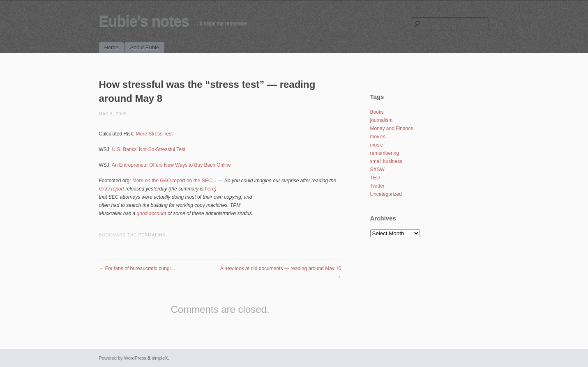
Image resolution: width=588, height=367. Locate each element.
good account (152, 213)
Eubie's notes (144, 21)
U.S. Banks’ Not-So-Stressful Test (149, 149)
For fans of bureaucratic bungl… (137, 268)
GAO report (112, 189)
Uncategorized (386, 194)
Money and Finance (392, 128)
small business (386, 161)
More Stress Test (154, 134)
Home (112, 47)
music (377, 145)
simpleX (160, 358)
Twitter (377, 186)
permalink (152, 235)
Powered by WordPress (123, 358)
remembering (385, 153)
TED (375, 178)
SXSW (377, 170)
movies (378, 137)
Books (377, 112)
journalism (382, 120)
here (210, 189)
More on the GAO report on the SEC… (174, 181)
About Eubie (144, 47)
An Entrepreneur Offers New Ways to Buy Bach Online (171, 165)
